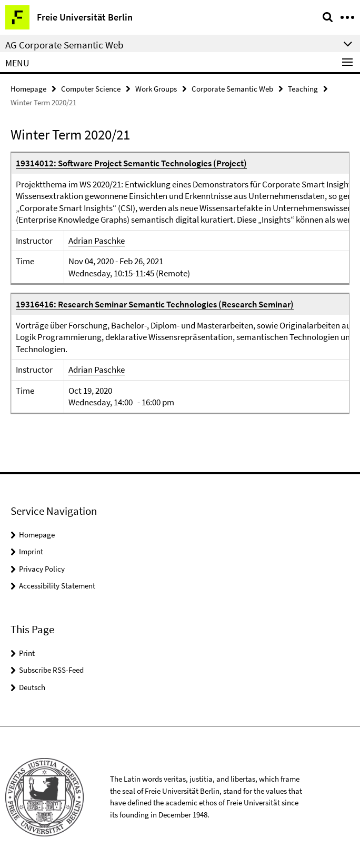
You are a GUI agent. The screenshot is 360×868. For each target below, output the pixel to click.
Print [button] (27, 653)
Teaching (303, 89)
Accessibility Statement (57, 586)
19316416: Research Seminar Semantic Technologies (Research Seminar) (155, 304)
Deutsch (32, 687)
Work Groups (156, 89)
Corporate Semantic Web (232, 89)
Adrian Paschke (97, 241)
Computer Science (91, 89)
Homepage (28, 89)
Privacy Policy (42, 569)
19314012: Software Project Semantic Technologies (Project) (131, 163)
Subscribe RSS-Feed (51, 670)
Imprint (31, 551)
